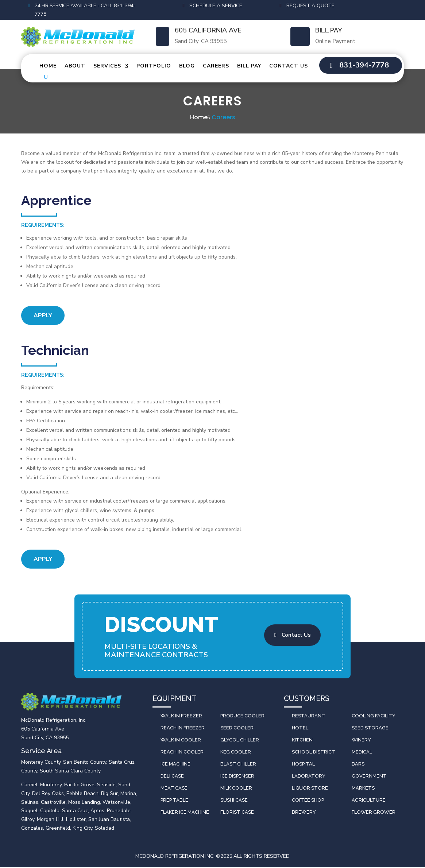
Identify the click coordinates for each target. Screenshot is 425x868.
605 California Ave (208, 31)
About (75, 67)
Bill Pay (329, 31)
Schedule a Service (216, 6)
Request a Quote (310, 6)
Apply (43, 316)
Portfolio (154, 67)
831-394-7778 (364, 66)
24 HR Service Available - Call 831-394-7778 (87, 10)
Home (48, 67)
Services (107, 67)
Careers (216, 67)
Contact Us (289, 67)
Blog (187, 67)
